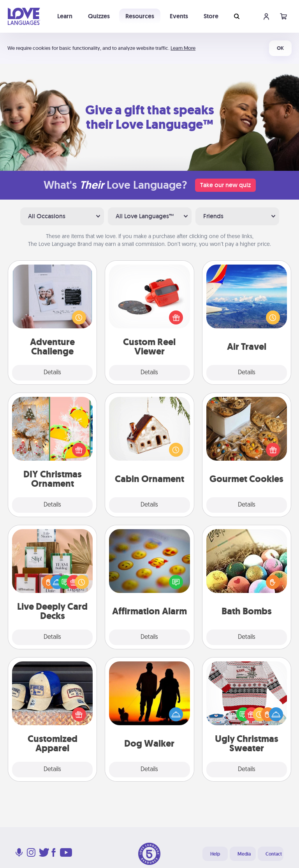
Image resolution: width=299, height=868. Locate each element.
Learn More (183, 48)
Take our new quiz (225, 185)
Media (244, 854)
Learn (65, 16)
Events (179, 16)
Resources (140, 16)
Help (215, 854)
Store (211, 16)
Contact (274, 854)
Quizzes (99, 16)
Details (52, 373)
